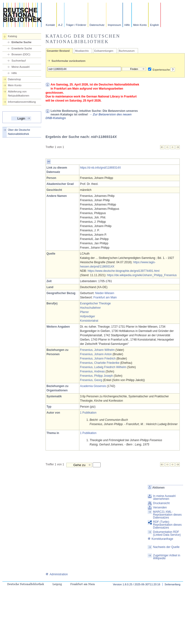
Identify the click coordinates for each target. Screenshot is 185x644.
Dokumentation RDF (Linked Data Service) (167, 533)
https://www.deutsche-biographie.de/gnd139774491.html (124, 271)
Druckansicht (161, 503)
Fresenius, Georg (91, 380)
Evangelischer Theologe (95, 303)
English (154, 25)
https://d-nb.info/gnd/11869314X (101, 168)
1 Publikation (88, 413)
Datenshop (14, 79)
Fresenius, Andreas (92, 371)
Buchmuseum (127, 51)
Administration (57, 574)
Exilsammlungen (104, 51)
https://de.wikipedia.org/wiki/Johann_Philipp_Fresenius (142, 275)
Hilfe (127, 25)
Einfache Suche (21, 42)
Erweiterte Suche (22, 48)
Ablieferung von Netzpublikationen (19, 94)
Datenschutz (97, 25)
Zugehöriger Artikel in (167, 557)
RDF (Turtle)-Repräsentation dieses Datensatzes (167, 525)
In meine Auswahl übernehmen (164, 497)
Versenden (160, 507)
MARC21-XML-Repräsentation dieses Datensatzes (167, 515)
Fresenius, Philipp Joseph (96, 376)
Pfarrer (84, 312)
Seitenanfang (173, 584)
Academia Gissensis (93, 386)
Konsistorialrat (89, 321)
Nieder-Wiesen (105, 293)
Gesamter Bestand (58, 51)
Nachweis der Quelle (166, 547)
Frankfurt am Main (105, 297)
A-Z (60, 25)
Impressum (114, 25)
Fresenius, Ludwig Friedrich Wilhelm (103, 367)
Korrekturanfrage (160, 539)
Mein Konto (140, 25)
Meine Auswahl (20, 67)
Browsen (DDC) (21, 54)
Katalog (12, 36)
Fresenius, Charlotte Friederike (100, 363)
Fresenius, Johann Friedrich (98, 359)
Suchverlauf (19, 61)
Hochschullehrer (90, 308)
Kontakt (50, 25)
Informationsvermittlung (22, 102)
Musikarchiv (82, 51)
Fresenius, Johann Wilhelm (97, 350)
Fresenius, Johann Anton (96, 354)
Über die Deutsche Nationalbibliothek (19, 132)
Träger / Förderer (76, 25)
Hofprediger (88, 316)
